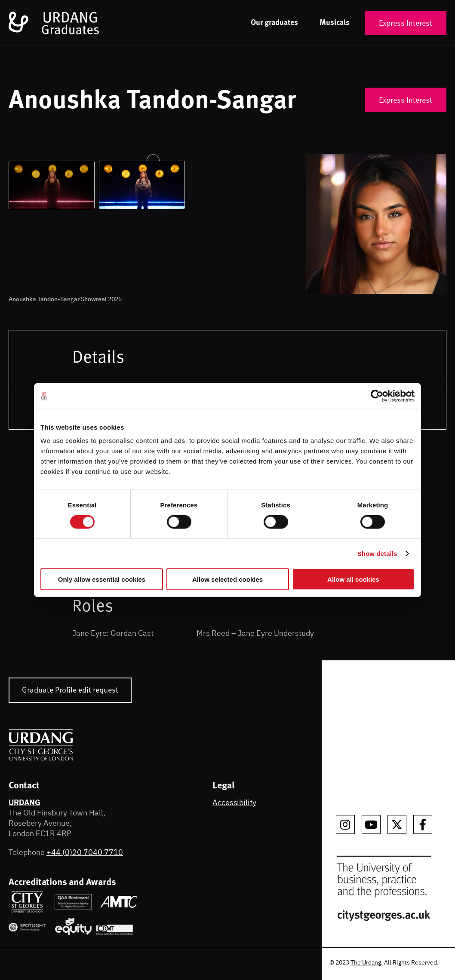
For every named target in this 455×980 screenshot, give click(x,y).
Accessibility (234, 802)
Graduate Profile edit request (70, 689)
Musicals (335, 22)
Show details (377, 553)
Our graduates (274, 22)
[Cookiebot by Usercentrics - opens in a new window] (377, 396)
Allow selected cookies (227, 579)
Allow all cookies (353, 579)
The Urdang (366, 962)
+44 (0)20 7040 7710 (85, 852)
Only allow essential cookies (102, 579)
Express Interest (406, 23)
